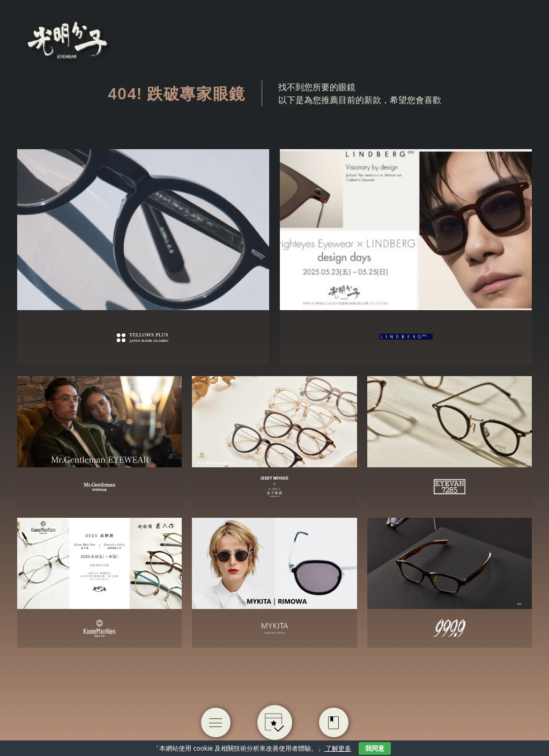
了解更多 (337, 748)
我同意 (375, 748)
